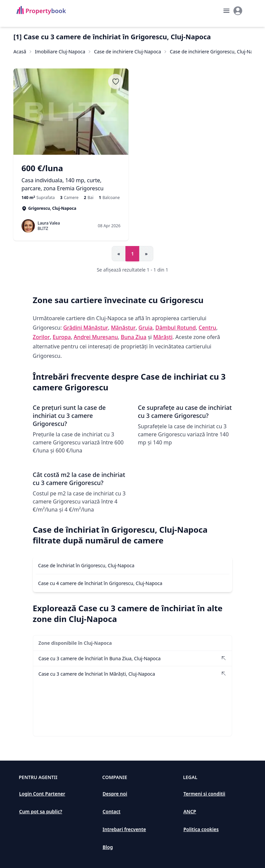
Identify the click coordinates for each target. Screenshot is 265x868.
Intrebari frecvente (124, 829)
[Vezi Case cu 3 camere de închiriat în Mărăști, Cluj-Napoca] (133, 674)
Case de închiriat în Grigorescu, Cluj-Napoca (86, 565)
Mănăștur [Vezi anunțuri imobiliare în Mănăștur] (123, 328)
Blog (108, 847)
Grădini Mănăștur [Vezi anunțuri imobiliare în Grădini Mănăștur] (86, 328)
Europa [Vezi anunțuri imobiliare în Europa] (62, 337)
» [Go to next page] (146, 254)
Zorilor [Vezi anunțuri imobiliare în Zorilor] (41, 337)
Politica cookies (201, 829)
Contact (112, 811)
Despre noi (115, 794)
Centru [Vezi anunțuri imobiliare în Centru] (207, 328)
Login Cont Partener (42, 794)
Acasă (20, 52)
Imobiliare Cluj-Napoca (60, 52)
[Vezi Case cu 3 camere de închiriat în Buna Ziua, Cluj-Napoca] (133, 658)
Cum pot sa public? (41, 811)
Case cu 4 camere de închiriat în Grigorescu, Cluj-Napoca (100, 583)
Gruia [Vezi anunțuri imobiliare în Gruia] (146, 328)
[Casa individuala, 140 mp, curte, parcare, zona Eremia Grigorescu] (71, 178)
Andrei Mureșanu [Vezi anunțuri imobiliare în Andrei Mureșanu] (96, 337)
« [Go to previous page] (119, 254)
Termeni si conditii (204, 794)
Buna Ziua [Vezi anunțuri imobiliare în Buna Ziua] (134, 337)
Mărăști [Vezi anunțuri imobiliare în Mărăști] (163, 337)
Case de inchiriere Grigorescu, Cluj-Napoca (217, 52)
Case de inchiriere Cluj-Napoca (127, 52)
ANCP (190, 811)
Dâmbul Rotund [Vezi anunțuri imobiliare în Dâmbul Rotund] (175, 328)
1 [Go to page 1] (132, 254)
